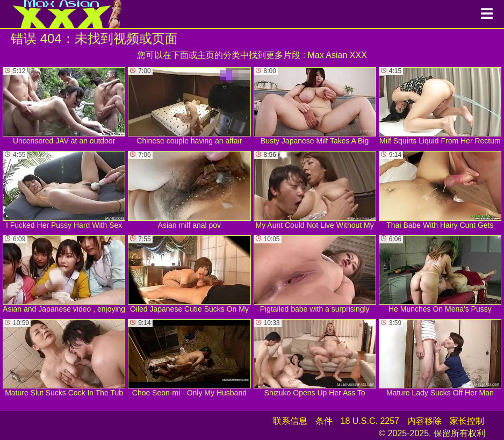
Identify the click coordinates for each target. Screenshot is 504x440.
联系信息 (290, 421)
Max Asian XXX (337, 55)
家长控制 (467, 421)
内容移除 (424, 421)
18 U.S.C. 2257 (370, 421)
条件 (324, 421)
